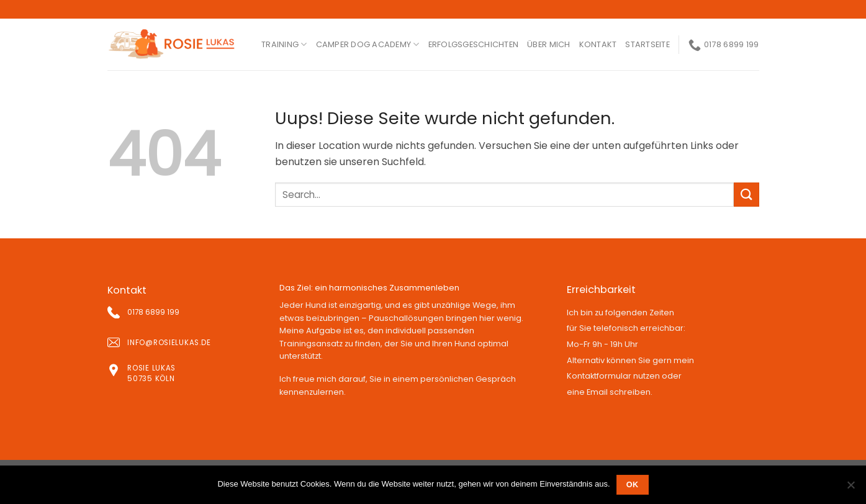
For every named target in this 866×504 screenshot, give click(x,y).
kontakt (598, 44)
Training (284, 44)
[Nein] (850, 488)
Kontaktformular (599, 376)
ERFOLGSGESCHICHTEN (474, 44)
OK (633, 485)
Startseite (647, 44)
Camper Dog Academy (368, 44)
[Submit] (746, 195)
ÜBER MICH (548, 44)
